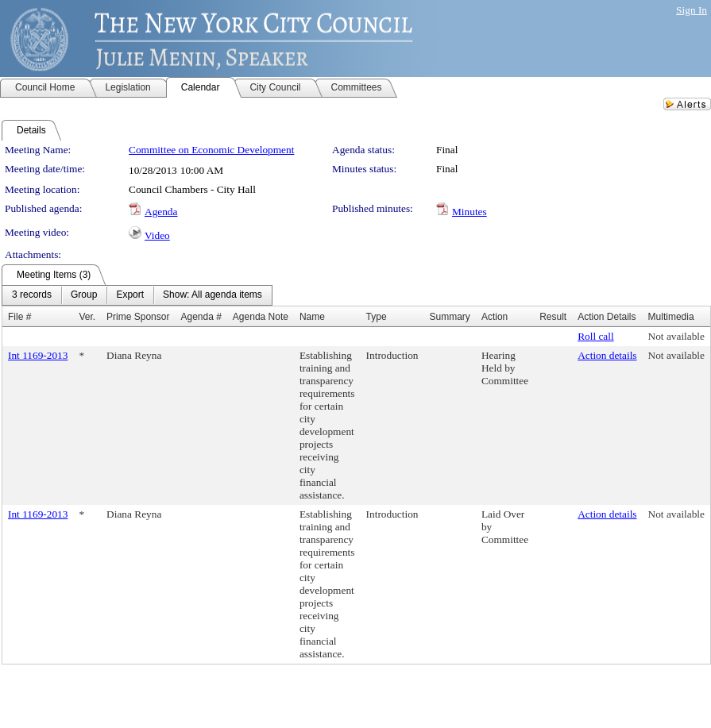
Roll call (596, 336)
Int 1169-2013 (38, 355)
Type (377, 317)
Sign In (692, 10)
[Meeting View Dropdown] (213, 295)
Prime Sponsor (138, 317)
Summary (449, 317)
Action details (607, 355)
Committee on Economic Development (211, 150)
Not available (676, 336)
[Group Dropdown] (84, 295)
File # (19, 317)
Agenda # (201, 317)
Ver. (87, 317)
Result (553, 317)
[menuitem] (32, 295)
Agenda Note (261, 317)
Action (495, 317)
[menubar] (137, 295)
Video (157, 235)
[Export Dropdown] (130, 295)
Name (312, 317)
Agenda (161, 212)
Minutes (469, 212)
